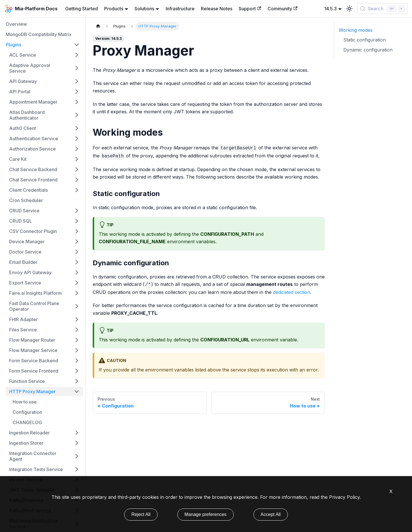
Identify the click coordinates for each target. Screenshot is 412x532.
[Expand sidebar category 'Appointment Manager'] (77, 102)
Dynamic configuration (368, 50)
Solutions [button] (144, 9)
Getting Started (82, 9)
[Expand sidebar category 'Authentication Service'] (77, 139)
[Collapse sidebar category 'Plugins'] (77, 45)
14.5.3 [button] (330, 9)
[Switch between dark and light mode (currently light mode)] (349, 9)
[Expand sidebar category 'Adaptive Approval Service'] (77, 68)
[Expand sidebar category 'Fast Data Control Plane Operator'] (77, 306)
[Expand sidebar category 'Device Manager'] (77, 242)
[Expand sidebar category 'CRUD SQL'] (77, 221)
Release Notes (217, 9)
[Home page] (98, 26)
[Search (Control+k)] (382, 9)
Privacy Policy (344, 497)
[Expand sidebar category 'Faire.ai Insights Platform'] (77, 293)
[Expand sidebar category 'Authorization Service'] (77, 149)
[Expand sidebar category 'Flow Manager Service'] (77, 350)
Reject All (141, 514)
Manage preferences (206, 514)
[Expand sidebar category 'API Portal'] (77, 92)
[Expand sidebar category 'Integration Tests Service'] (77, 469)
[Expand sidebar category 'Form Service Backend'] (77, 361)
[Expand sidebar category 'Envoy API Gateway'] (77, 272)
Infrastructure (180, 9)
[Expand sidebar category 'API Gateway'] (77, 81)
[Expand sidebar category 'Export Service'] (77, 283)
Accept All (271, 514)
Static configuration (365, 40)
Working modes (356, 30)
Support (250, 9)
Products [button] (114, 9)
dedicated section (292, 292)
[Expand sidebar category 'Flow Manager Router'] (77, 340)
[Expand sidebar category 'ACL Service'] (77, 55)
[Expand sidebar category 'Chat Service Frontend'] (77, 180)
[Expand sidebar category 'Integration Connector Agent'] (77, 456)
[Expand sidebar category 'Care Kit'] (77, 159)
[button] (44, 115)
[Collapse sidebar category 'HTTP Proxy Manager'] (77, 391)
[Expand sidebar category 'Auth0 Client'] (77, 128)
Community (282, 9)
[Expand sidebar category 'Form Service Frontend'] (77, 371)
